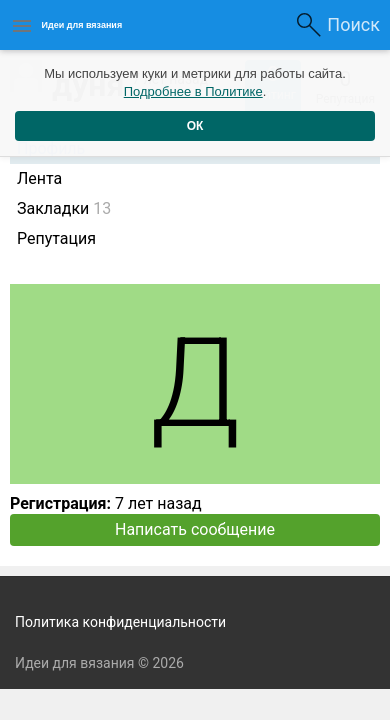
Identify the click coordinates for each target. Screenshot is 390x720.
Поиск (353, 24)
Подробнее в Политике (193, 91)
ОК (195, 126)
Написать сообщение (195, 529)
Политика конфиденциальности (120, 622)
